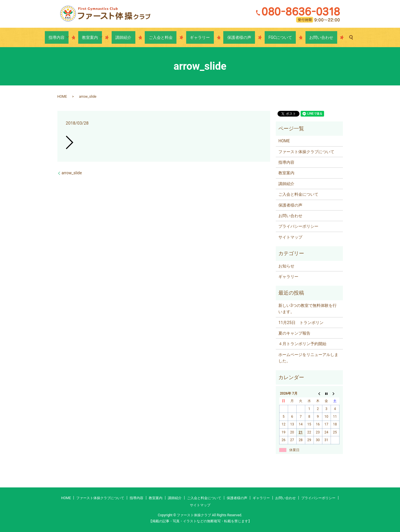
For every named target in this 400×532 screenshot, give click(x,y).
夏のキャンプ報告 (294, 333)
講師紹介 (139, 37)
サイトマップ (290, 237)
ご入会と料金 (168, 37)
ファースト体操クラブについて (306, 152)
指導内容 (80, 37)
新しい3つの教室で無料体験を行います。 (307, 309)
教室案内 (109, 37)
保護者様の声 (232, 37)
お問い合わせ (298, 37)
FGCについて (265, 37)
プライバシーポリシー (298, 226)
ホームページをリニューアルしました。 (308, 358)
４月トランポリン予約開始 (302, 344)
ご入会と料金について (298, 194)
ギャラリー (200, 37)
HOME (62, 97)
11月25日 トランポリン (301, 323)
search (324, 37)
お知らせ (286, 266)
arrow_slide (72, 173)
